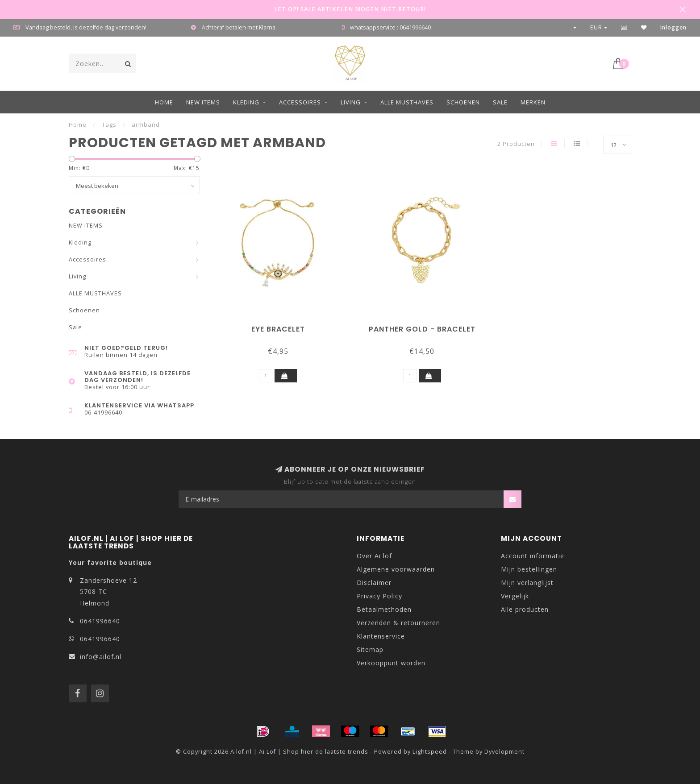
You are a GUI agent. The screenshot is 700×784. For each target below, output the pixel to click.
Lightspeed (430, 752)
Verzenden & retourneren (398, 623)
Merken (533, 102)
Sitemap (370, 649)
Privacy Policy (379, 596)
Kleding (246, 102)
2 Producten (516, 144)
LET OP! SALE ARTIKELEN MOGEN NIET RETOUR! (350, 9)
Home (164, 102)
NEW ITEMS (203, 102)
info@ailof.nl (101, 657)
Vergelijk (515, 596)
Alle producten (525, 609)
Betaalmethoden (384, 609)
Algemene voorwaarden (396, 569)
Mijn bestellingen (529, 569)
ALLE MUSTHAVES (407, 102)
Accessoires (300, 102)
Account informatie (533, 556)
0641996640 (100, 621)
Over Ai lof (374, 556)
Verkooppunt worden (391, 663)
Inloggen (673, 27)
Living (351, 102)
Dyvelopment (504, 752)
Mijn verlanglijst (527, 583)
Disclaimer (374, 583)
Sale (500, 102)
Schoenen (463, 102)
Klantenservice (381, 636)
